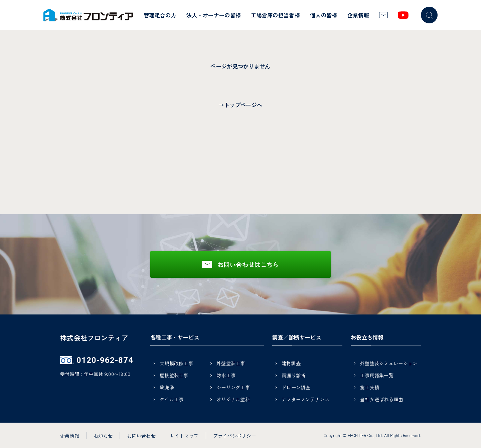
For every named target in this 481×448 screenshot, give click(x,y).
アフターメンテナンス (305, 400)
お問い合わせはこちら (248, 264)
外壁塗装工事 (231, 364)
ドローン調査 (296, 388)
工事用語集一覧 (377, 376)
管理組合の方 (160, 15)
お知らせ (103, 436)
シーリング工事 (233, 388)
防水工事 (226, 376)
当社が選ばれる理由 (382, 400)
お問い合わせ (141, 436)
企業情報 (358, 15)
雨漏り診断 (293, 376)
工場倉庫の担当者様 (275, 15)
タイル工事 (172, 400)
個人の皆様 (324, 15)
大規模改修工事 (176, 364)
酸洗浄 (167, 388)
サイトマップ (184, 436)
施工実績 (370, 388)
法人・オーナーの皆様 (214, 15)
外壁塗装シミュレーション (389, 364)
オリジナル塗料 (233, 400)
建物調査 (291, 364)
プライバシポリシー (235, 436)
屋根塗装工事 (174, 376)
